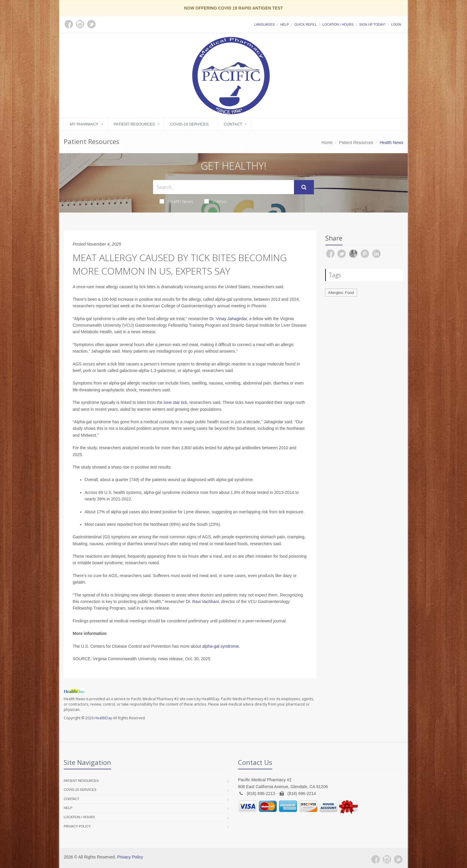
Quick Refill (306, 24)
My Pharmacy (84, 124)
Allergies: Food (341, 293)
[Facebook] (376, 859)
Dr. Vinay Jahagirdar (228, 319)
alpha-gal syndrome (221, 646)
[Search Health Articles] (224, 187)
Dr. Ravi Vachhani (202, 602)
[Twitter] (398, 859)
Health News (176, 201)
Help (285, 24)
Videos (215, 201)
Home (327, 142)
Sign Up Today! (372, 24)
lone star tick (176, 402)
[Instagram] (387, 859)
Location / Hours (338, 24)
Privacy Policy (77, 826)
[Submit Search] (304, 187)
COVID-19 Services (189, 124)
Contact (233, 124)
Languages (264, 24)
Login (396, 24)
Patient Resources (134, 124)
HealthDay (103, 718)
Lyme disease (197, 512)
